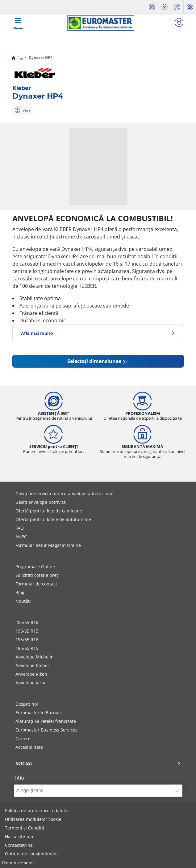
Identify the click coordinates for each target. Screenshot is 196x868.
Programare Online (35, 566)
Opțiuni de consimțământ (31, 854)
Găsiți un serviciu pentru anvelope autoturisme (64, 493)
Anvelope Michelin (35, 657)
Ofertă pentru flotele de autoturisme (53, 519)
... (21, 57)
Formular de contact (36, 584)
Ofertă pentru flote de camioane (49, 511)
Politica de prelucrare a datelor (37, 811)
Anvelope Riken (31, 674)
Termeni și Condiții (25, 828)
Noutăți (23, 601)
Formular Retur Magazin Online (48, 545)
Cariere (23, 738)
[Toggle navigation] (18, 23)
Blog (20, 592)
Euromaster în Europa (38, 713)
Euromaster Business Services (46, 730)
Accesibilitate (29, 747)
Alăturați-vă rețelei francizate (46, 721)
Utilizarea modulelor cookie (33, 819)
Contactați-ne (19, 845)
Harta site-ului (20, 836)
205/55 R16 (27, 622)
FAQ (20, 528)
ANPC (21, 537)
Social (98, 764)
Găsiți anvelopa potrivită (41, 502)
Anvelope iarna (31, 683)
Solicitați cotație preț (37, 575)
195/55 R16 (27, 640)
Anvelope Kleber (32, 665)
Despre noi (27, 704)
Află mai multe (98, 333)
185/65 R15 (27, 648)
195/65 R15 (27, 631)
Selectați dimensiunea (94, 361)
